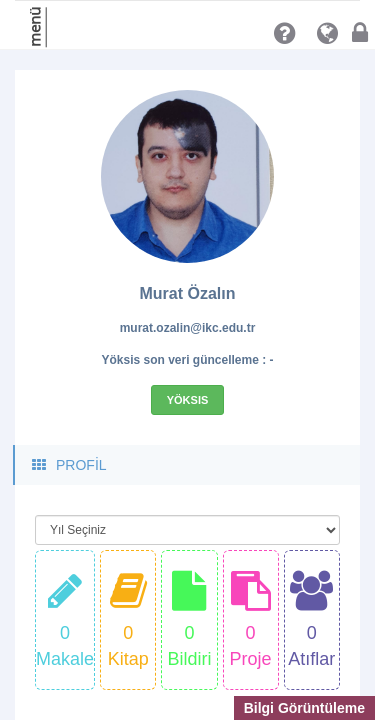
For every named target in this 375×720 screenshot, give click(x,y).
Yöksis (188, 400)
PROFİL (68, 465)
